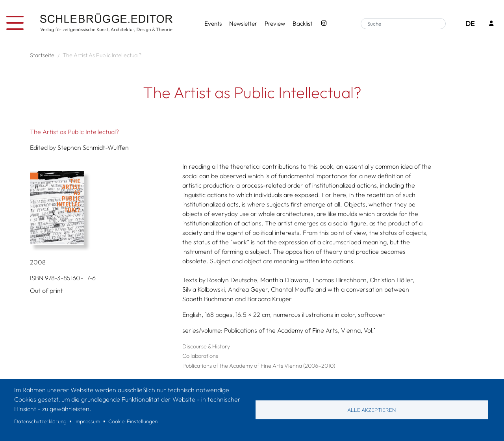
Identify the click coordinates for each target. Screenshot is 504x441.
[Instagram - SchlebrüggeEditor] (324, 24)
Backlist (302, 23)
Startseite (42, 55)
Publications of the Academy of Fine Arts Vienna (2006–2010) (259, 366)
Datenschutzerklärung (40, 421)
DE (470, 23)
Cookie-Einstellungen (133, 421)
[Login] (491, 24)
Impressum (87, 421)
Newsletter (243, 23)
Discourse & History (206, 346)
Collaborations (200, 356)
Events (213, 23)
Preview (275, 23)
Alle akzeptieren (372, 410)
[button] (103, 208)
